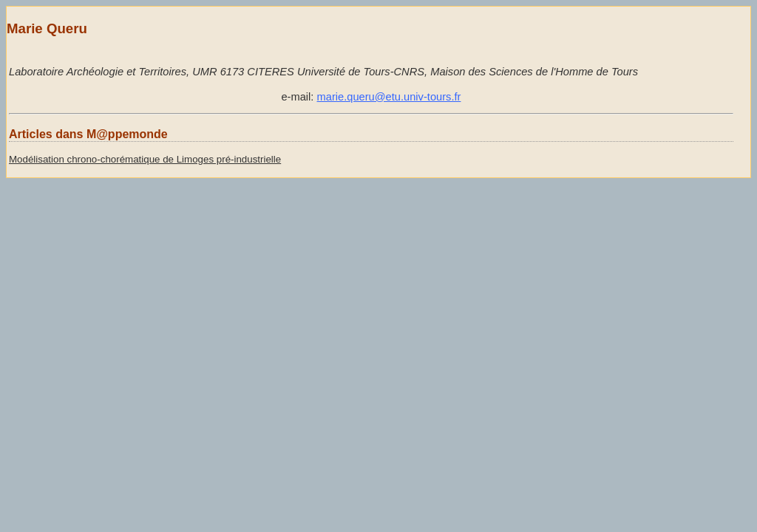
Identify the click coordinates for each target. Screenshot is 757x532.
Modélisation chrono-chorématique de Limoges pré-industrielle (145, 159)
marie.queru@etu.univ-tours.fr (389, 97)
